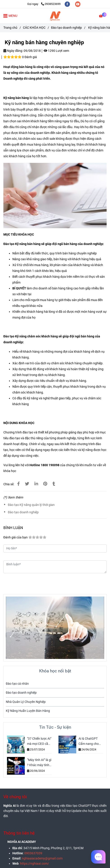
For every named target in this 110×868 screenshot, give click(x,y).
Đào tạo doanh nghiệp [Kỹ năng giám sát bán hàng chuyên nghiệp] (66, 28)
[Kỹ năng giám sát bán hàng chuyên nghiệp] (103, 16)
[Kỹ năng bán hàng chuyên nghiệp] (55, 16)
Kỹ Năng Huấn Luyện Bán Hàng (28, 711)
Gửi (97, 581)
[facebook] (68, 4)
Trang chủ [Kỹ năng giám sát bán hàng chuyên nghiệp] (10, 28)
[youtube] (78, 4)
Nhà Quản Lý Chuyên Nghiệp (26, 702)
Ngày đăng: (13, 51)
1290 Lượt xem (56, 51)
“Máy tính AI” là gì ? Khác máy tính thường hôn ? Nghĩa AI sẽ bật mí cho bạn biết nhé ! (39, 763)
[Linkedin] (36, 484)
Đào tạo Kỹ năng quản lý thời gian (31, 505)
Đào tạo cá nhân (17, 684)
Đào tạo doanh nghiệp (23, 512)
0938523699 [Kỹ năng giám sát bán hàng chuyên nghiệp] (51, 4)
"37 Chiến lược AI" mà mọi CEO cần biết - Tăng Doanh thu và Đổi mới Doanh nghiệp (39, 742)
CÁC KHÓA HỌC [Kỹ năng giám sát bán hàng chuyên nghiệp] (34, 28)
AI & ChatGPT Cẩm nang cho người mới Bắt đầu (89, 742)
